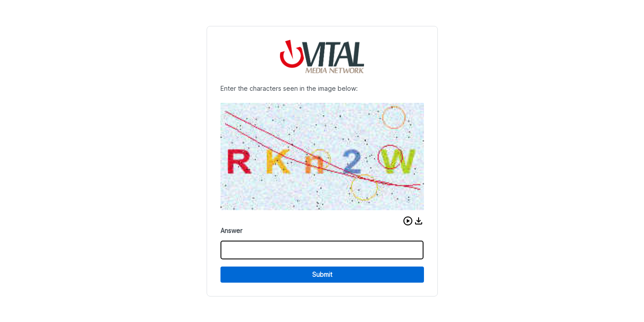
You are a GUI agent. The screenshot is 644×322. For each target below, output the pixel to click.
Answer (231, 231)
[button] (408, 221)
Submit (322, 274)
